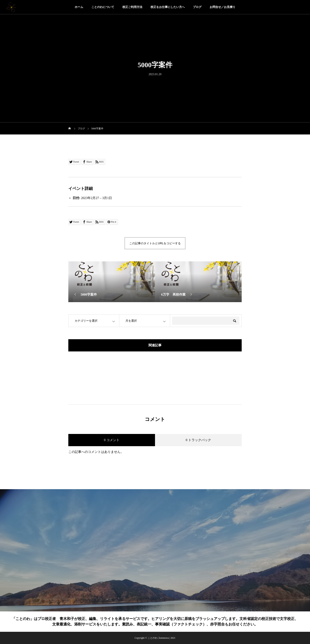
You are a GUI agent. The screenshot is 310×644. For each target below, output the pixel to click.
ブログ (197, 7)
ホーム (79, 7)
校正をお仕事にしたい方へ (168, 7)
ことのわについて (103, 7)
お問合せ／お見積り (223, 7)
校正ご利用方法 (132, 7)
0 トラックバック (198, 440)
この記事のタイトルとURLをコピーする (155, 243)
